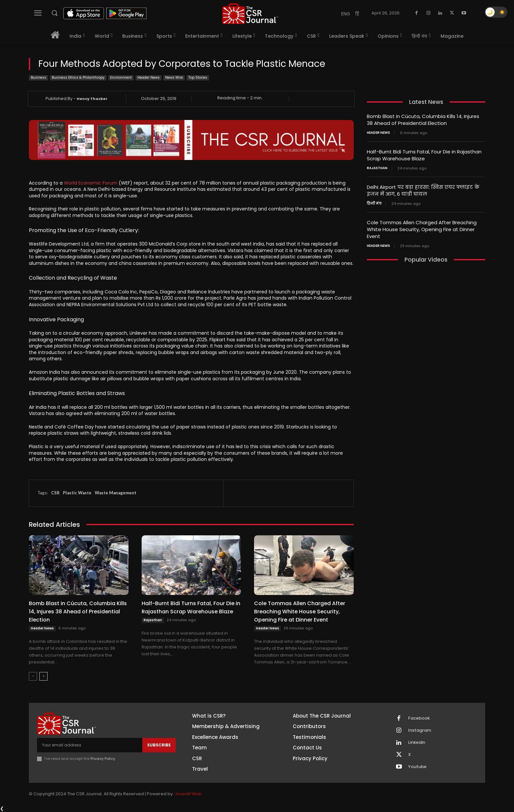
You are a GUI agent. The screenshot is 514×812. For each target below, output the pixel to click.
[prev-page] (33, 676)
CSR (55, 493)
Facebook (419, 718)
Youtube (417, 767)
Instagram (420, 730)
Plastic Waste (77, 493)
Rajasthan (153, 620)
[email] (90, 745)
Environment (121, 78)
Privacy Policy (103, 759)
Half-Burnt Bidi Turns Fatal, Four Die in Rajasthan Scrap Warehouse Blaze (191, 607)
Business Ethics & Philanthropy (78, 78)
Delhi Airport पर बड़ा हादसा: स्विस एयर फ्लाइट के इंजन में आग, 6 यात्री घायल (423, 190)
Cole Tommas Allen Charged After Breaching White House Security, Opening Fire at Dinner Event (300, 612)
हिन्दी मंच (374, 204)
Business (39, 78)
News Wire (174, 78)
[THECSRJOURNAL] (250, 14)
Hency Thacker (92, 99)
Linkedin (417, 743)
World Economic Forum (91, 183)
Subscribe (159, 745)
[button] (54, 13)
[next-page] (43, 676)
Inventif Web (189, 794)
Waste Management (116, 493)
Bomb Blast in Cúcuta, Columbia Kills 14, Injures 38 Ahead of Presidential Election (78, 612)
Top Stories (198, 78)
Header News (148, 78)
